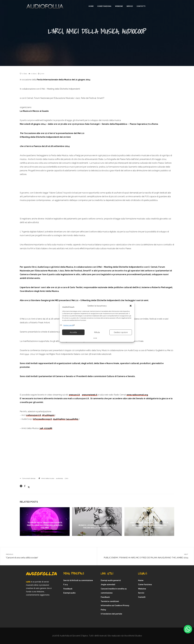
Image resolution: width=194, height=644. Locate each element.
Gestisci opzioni (121, 332)
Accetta (73, 332)
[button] (131, 306)
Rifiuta (97, 332)
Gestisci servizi (69, 325)
